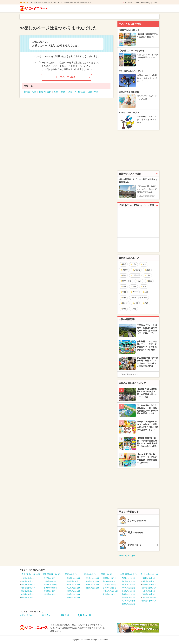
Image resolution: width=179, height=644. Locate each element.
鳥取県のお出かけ (128, 588)
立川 (123, 292)
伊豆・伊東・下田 (139, 298)
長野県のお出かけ (51, 578)
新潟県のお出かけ (51, 585)
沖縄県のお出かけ (149, 601)
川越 (133, 309)
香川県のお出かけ (128, 601)
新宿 (123, 286)
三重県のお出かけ (92, 585)
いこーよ (26, 3)
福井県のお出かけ (51, 594)
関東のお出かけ (72, 574)
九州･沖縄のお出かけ (150, 574)
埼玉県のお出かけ (73, 588)
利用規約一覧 (84, 615)
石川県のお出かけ (51, 588)
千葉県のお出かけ (73, 585)
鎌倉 (144, 286)
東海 (63, 92)
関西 (70, 92)
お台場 (136, 270)
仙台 (123, 275)
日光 (149, 281)
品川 (139, 281)
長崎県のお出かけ (149, 585)
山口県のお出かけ (128, 585)
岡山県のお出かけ (128, 581)
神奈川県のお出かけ (74, 581)
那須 (147, 270)
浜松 (123, 309)
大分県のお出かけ (149, 591)
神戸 (144, 264)
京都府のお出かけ (109, 581)
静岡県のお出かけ (92, 588)
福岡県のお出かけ (149, 578)
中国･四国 (80, 92)
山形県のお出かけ (28, 594)
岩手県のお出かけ (28, 588)
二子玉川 (135, 275)
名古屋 (124, 270)
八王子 (134, 292)
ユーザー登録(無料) (143, 3)
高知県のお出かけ (128, 597)
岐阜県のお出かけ (92, 581)
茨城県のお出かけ (73, 597)
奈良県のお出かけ (109, 588)
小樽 (135, 303)
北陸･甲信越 (45, 92)
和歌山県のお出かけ (110, 591)
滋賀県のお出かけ (109, 594)
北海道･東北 (30, 92)
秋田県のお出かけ (28, 591)
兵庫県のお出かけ (109, 585)
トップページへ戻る (65, 77)
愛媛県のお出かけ (128, 594)
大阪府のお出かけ (109, 578)
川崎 (147, 275)
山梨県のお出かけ (51, 581)
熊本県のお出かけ (149, 588)
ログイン (156, 3)
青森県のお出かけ (28, 585)
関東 (56, 92)
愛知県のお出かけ (92, 578)
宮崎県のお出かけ (149, 594)
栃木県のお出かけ (73, 594)
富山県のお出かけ (51, 591)
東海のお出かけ (91, 574)
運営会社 (46, 615)
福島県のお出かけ (28, 597)
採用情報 (64, 615)
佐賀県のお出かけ (149, 581)
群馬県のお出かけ (73, 591)
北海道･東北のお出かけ (30, 574)
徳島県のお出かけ (128, 604)
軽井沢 (124, 303)
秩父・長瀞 (126, 281)
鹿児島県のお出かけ (150, 597)
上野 (133, 264)
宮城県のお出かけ (28, 581)
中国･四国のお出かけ (129, 574)
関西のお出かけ (108, 574)
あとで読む (129, 3)
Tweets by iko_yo (126, 556)
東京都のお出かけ (73, 578)
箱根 (123, 298)
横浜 (123, 264)
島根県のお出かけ (128, 591)
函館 (145, 303)
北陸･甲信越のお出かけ (53, 574)
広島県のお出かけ (128, 578)
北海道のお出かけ (28, 578)
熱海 (145, 292)
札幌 (133, 286)
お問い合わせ (26, 615)
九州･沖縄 (93, 92)
